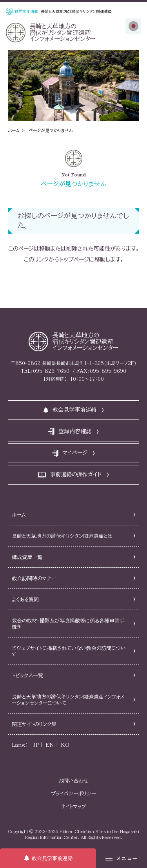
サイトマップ (73, 807)
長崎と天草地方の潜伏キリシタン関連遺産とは (62, 536)
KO (65, 745)
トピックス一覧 (27, 676)
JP (36, 745)
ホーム (14, 130)
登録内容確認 (75, 431)
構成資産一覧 (27, 557)
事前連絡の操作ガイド (76, 474)
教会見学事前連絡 (52, 858)
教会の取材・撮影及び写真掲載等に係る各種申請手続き (68, 624)
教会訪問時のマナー (34, 578)
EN (50, 745)
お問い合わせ (73, 781)
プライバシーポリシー (73, 794)
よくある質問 (25, 600)
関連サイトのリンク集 (34, 724)
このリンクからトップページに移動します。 (74, 260)
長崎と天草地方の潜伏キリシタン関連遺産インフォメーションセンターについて (68, 700)
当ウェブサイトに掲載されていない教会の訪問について (69, 651)
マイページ (75, 453)
